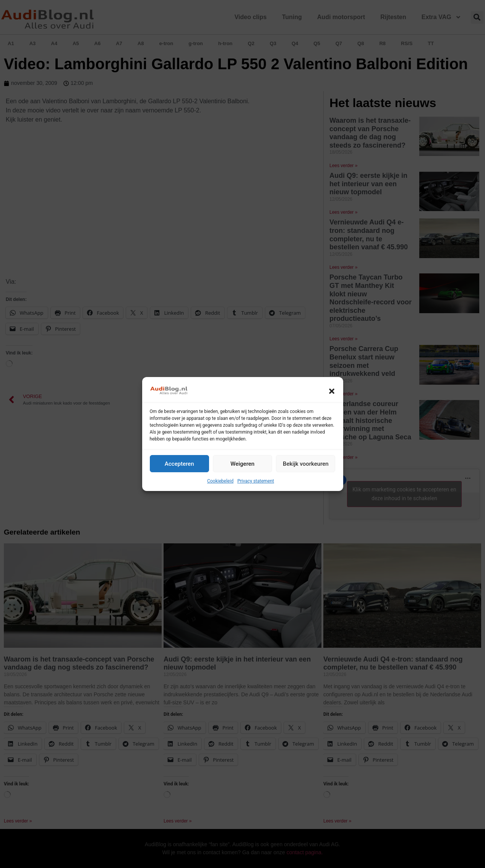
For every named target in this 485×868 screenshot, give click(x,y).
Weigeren (242, 464)
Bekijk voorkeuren (306, 464)
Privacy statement (256, 481)
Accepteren (179, 464)
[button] (332, 391)
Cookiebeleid (220, 481)
